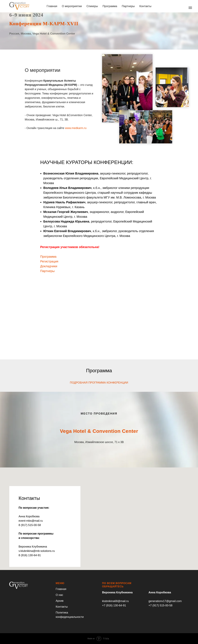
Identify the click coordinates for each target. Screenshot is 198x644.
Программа (110, 6)
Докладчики (49, 266)
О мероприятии (72, 6)
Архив (60, 601)
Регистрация (49, 261)
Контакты (145, 6)
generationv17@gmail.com (165, 601)
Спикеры (92, 6)
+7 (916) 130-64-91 (114, 605)
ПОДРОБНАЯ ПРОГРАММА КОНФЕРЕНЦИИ (99, 383)
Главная (52, 6)
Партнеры (128, 6)
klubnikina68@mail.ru (115, 601)
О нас (59, 595)
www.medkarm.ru (76, 128)
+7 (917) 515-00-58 (160, 605)
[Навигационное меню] (190, 8)
